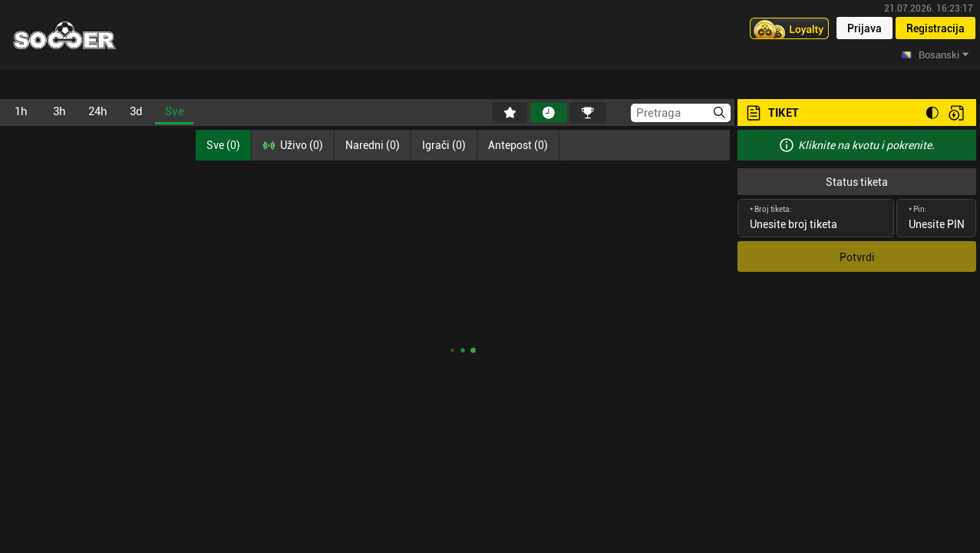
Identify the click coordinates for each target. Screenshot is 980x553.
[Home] (64, 35)
